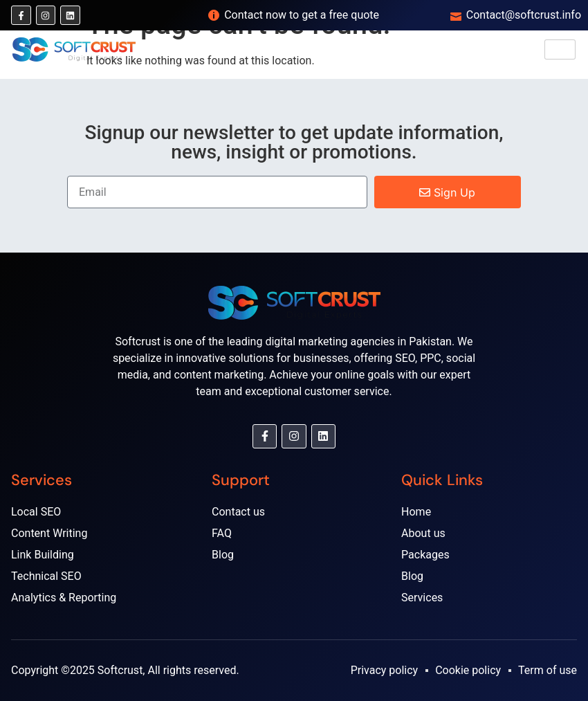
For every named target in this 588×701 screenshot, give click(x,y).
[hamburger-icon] (560, 49)
